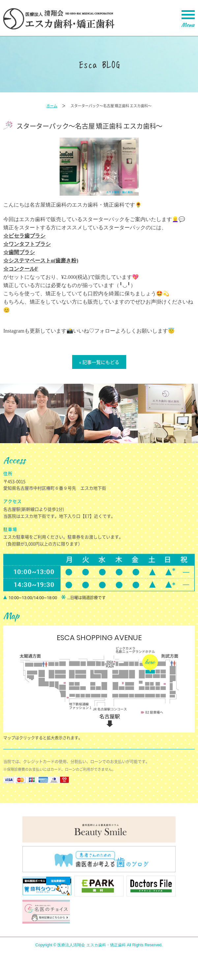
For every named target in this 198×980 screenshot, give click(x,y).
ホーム (52, 106)
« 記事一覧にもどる (99, 362)
